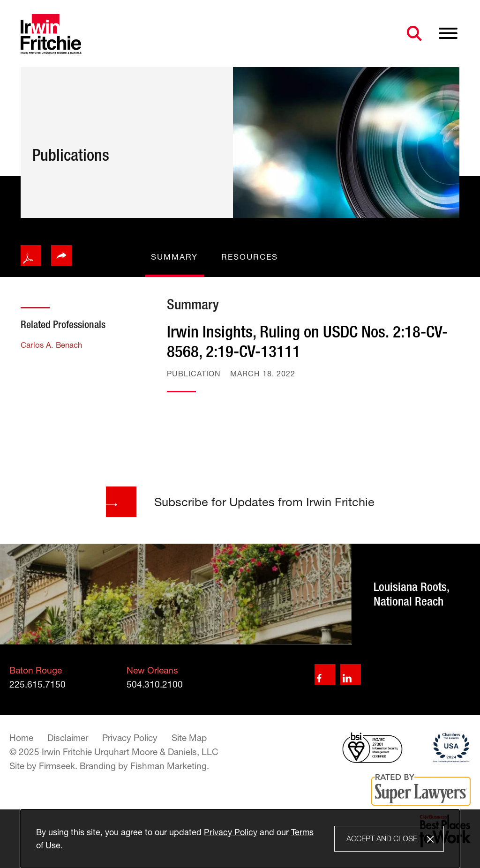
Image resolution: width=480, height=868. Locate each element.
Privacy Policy (130, 738)
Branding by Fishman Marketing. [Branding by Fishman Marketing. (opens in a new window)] (144, 766)
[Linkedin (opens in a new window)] (351, 674)
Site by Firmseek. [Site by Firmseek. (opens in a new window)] (43, 766)
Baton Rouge (36, 670)
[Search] (414, 34)
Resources (250, 257)
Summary (174, 257)
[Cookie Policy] (240, 839)
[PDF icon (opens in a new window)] (31, 255)
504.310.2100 (155, 684)
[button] (61, 255)
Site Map (189, 738)
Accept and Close (382, 838)
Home (21, 738)
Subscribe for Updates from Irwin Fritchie (240, 502)
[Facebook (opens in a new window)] (325, 674)
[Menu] (448, 34)
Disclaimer (68, 738)
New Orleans (152, 670)
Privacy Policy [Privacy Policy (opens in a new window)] (231, 832)
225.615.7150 (37, 684)
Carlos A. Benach (51, 345)
